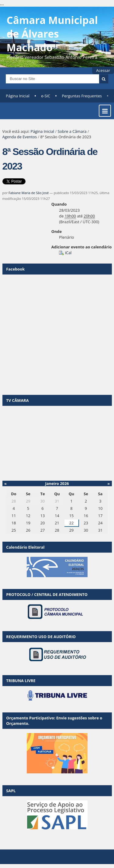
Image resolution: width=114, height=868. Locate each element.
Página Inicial (18, 96)
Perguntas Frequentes (82, 96)
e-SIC (46, 96)
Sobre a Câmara (72, 131)
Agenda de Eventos (20, 137)
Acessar (103, 70)
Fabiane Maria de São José (29, 193)
